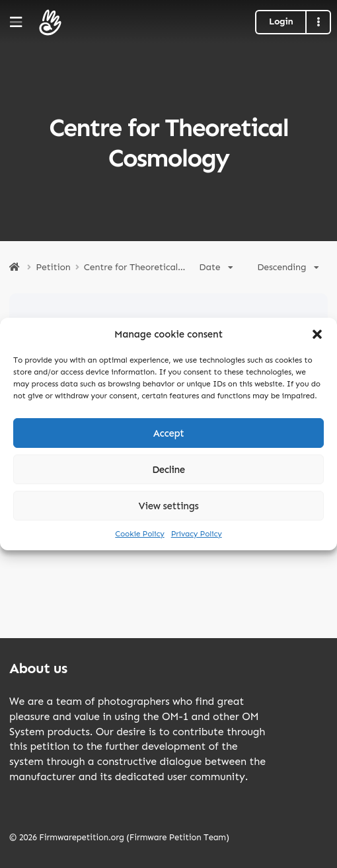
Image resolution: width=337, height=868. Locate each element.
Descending (288, 267)
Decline (168, 470)
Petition (53, 268)
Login (281, 21)
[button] (317, 334)
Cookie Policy (139, 534)
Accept (169, 433)
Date (216, 267)
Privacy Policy (197, 534)
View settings (169, 506)
